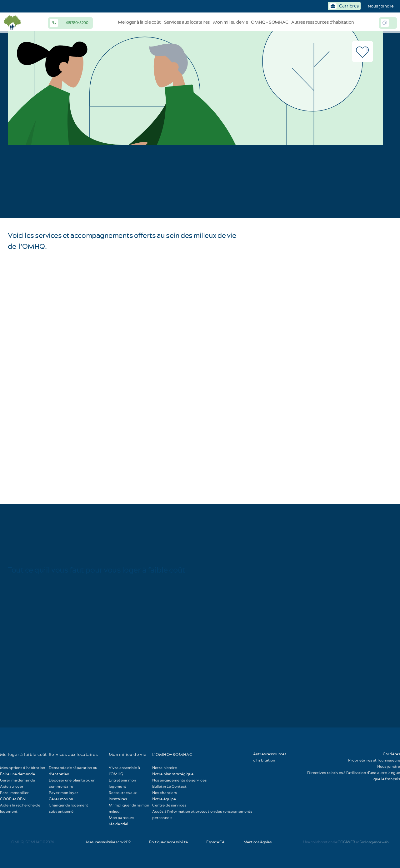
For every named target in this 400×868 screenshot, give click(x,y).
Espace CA (215, 842)
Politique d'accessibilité (168, 842)
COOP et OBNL (14, 799)
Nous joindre (381, 6)
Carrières (391, 754)
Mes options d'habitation (22, 768)
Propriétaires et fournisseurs (374, 760)
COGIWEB (346, 842)
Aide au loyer (12, 786)
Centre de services (169, 805)
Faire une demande (17, 774)
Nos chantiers (165, 793)
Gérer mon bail (62, 799)
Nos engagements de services (179, 780)
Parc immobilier (14, 793)
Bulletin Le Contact (169, 786)
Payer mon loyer (63, 793)
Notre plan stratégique (173, 774)
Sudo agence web (374, 842)
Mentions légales (257, 842)
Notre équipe (164, 799)
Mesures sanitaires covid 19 (108, 842)
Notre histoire (165, 768)
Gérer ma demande (17, 780)
